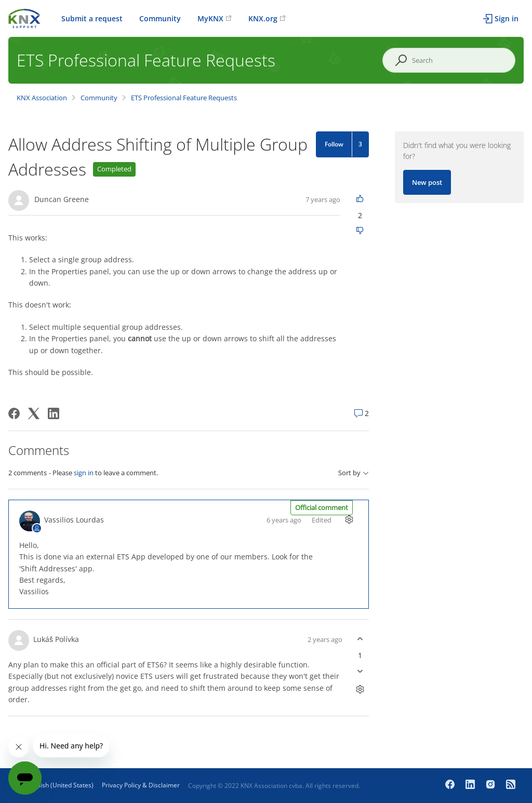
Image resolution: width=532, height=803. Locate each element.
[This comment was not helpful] (360, 671)
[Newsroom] (511, 785)
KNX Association (42, 98)
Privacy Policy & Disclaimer (141, 785)
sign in (84, 473)
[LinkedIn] (54, 413)
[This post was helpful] (360, 199)
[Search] (449, 60)
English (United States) (61, 785)
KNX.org (263, 18)
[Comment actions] (349, 520)
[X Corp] (34, 413)
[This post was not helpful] (360, 231)
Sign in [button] (507, 18)
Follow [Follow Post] (334, 144)
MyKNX (210, 18)
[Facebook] (14, 413)
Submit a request (92, 18)
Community (160, 18)
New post (427, 182)
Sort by (354, 473)
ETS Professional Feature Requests (184, 98)
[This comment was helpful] (360, 639)
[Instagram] (492, 785)
